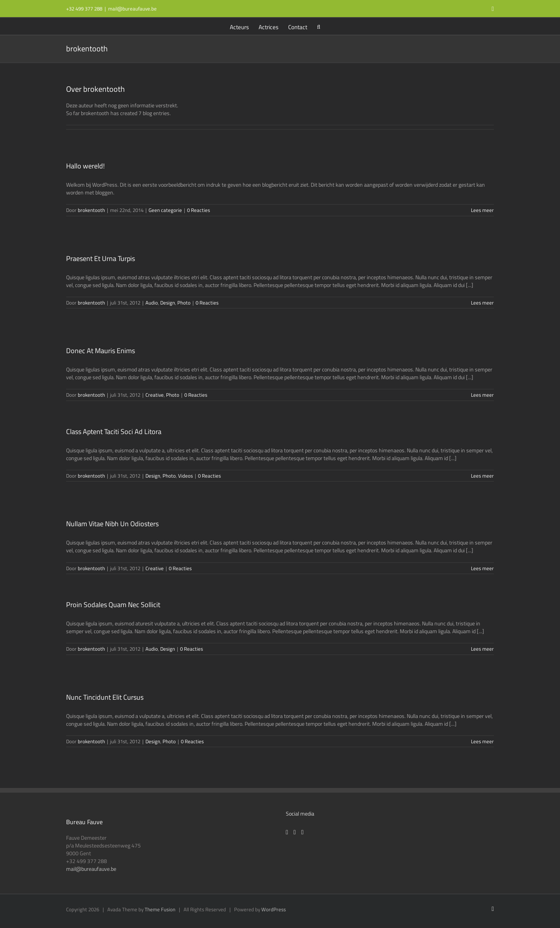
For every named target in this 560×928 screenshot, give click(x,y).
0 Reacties (199, 210)
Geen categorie (165, 210)
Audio (152, 303)
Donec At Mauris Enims (101, 351)
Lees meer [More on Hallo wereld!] (482, 210)
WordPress (274, 909)
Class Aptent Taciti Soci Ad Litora (114, 432)
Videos (185, 476)
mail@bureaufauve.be (132, 9)
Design (168, 303)
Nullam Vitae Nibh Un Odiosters (112, 524)
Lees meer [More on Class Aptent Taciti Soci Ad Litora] (482, 476)
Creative (155, 395)
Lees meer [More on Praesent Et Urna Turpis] (482, 303)
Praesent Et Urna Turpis (101, 258)
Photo (184, 303)
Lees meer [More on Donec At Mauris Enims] (482, 395)
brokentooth (91, 210)
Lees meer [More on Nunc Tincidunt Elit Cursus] (482, 741)
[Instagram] (295, 832)
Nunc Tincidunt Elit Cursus (105, 697)
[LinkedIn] (303, 832)
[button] (318, 26)
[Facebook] (287, 832)
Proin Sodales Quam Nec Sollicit (113, 605)
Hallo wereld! (85, 166)
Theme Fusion (160, 909)
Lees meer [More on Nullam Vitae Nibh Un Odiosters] (482, 568)
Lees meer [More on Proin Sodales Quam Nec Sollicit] (482, 649)
